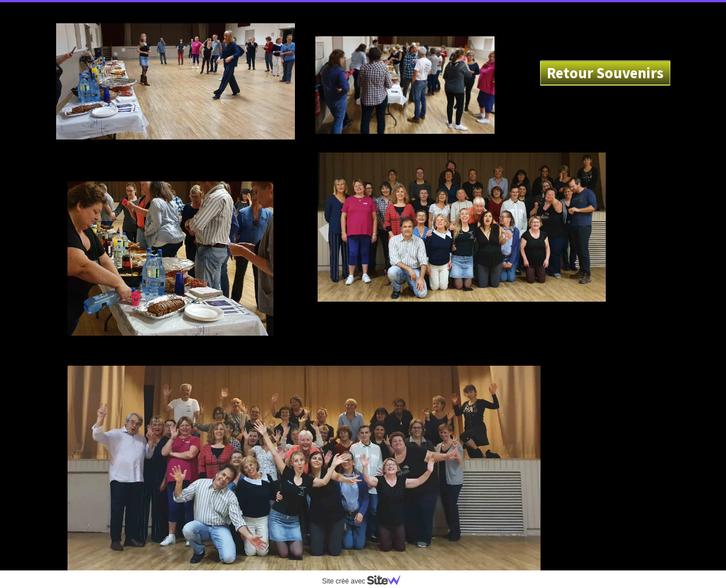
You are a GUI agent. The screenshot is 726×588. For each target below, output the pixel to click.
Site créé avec (366, 581)
